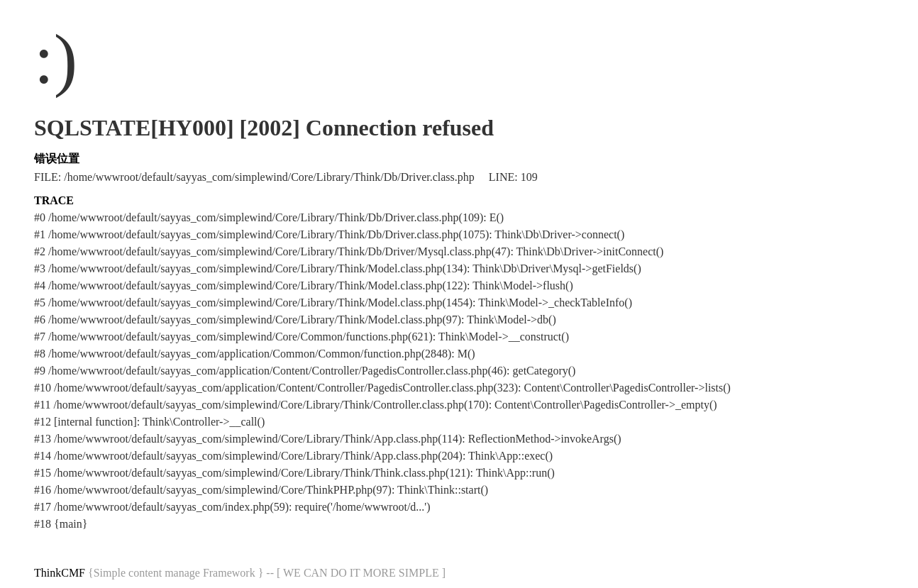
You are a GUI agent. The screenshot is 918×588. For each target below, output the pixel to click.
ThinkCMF (60, 573)
